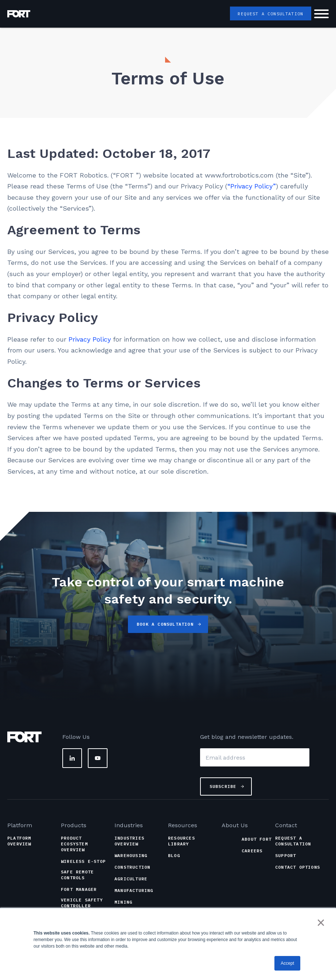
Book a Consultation (165, 624)
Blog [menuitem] (174, 855)
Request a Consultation (270, 14)
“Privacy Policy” (252, 186)
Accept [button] (287, 963)
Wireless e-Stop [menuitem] (83, 861)
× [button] (321, 923)
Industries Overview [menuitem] (129, 841)
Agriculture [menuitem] (131, 879)
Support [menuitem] (286, 855)
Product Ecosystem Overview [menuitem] (74, 844)
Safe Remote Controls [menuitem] (77, 875)
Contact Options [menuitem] (298, 867)
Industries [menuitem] (129, 825)
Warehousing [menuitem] (131, 855)
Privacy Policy (90, 339)
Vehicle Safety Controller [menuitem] (82, 903)
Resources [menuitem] (183, 825)
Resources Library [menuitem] (181, 841)
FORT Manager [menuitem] (79, 889)
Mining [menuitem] (123, 902)
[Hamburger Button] (321, 15)
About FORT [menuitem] (257, 839)
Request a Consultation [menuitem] (293, 841)
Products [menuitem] (74, 825)
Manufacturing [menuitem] (134, 890)
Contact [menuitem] (286, 825)
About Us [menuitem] (235, 825)
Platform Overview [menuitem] (19, 841)
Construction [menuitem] (132, 867)
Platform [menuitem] (20, 825)
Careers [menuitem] (252, 851)
